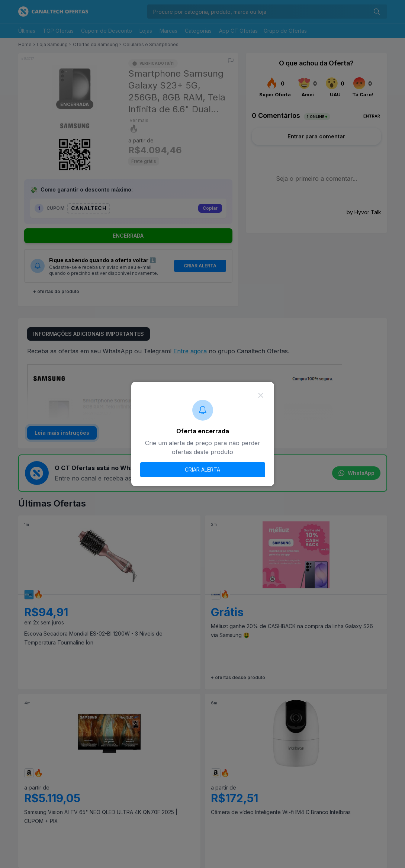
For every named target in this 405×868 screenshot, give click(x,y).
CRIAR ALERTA (202, 470)
